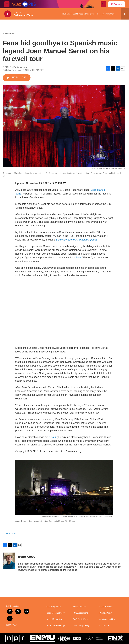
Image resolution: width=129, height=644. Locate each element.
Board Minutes (79, 607)
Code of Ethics (106, 607)
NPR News (9, 34)
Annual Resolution (54, 619)
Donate (118, 4)
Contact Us (104, 626)
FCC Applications (80, 613)
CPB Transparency (81, 626)
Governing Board (54, 607)
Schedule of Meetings (56, 626)
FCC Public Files (80, 619)
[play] (8, 14)
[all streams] (125, 14)
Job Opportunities (107, 619)
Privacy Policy (106, 613)
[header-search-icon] (104, 4)
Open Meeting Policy (56, 613)
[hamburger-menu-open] (7, 4)
